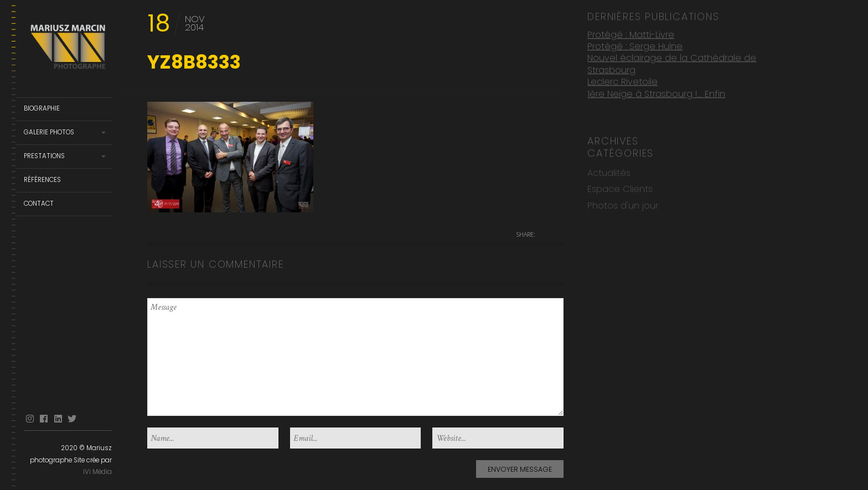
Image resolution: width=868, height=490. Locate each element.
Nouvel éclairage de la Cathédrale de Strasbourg (672, 63)
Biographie (42, 108)
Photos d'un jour (623, 204)
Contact (39, 204)
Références (42, 180)
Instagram (30, 419)
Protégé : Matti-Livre (631, 33)
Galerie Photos (49, 132)
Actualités (609, 172)
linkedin (58, 419)
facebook (44, 419)
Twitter (72, 419)
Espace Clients (620, 188)
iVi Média (97, 472)
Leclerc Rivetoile (622, 80)
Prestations (44, 156)
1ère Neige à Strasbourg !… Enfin (656, 93)
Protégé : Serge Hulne (635, 45)
